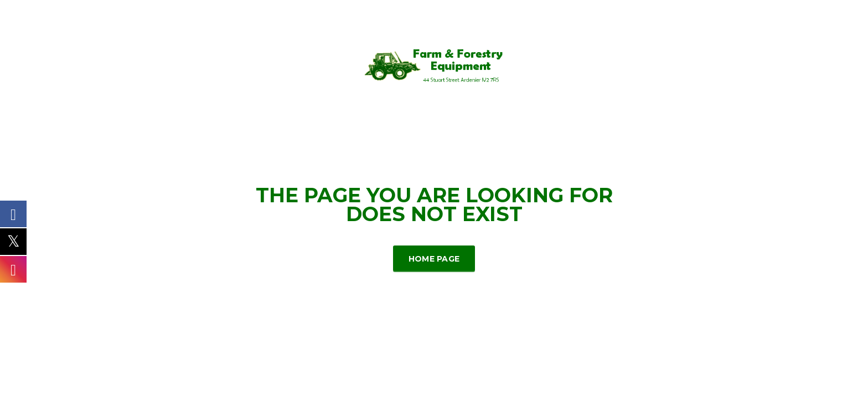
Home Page (434, 259)
